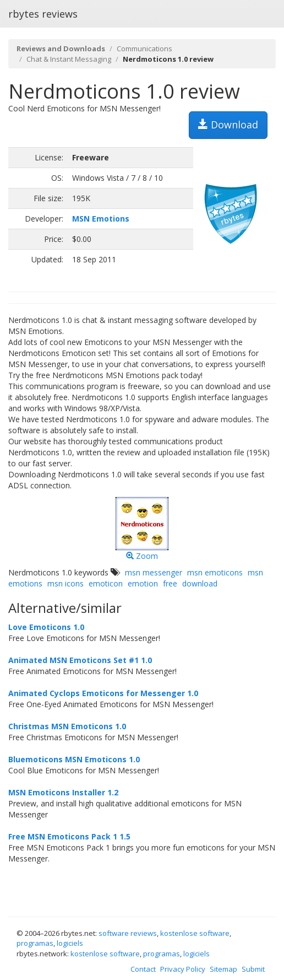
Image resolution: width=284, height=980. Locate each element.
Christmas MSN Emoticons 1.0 (67, 726)
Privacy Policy (183, 969)
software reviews (128, 933)
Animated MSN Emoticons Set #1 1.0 (80, 660)
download (200, 583)
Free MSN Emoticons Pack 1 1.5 (69, 836)
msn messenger (154, 572)
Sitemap (223, 969)
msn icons (65, 583)
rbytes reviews (43, 14)
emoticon (106, 583)
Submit (253, 969)
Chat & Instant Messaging (69, 59)
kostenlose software (195, 933)
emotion (143, 583)
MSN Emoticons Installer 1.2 (63, 792)
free (170, 583)
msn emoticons (215, 572)
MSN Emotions (101, 219)
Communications (144, 49)
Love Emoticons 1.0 (46, 627)
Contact (143, 969)
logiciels (70, 943)
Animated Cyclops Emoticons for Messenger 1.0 (103, 693)
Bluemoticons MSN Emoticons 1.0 (74, 759)
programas (35, 943)
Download (228, 125)
